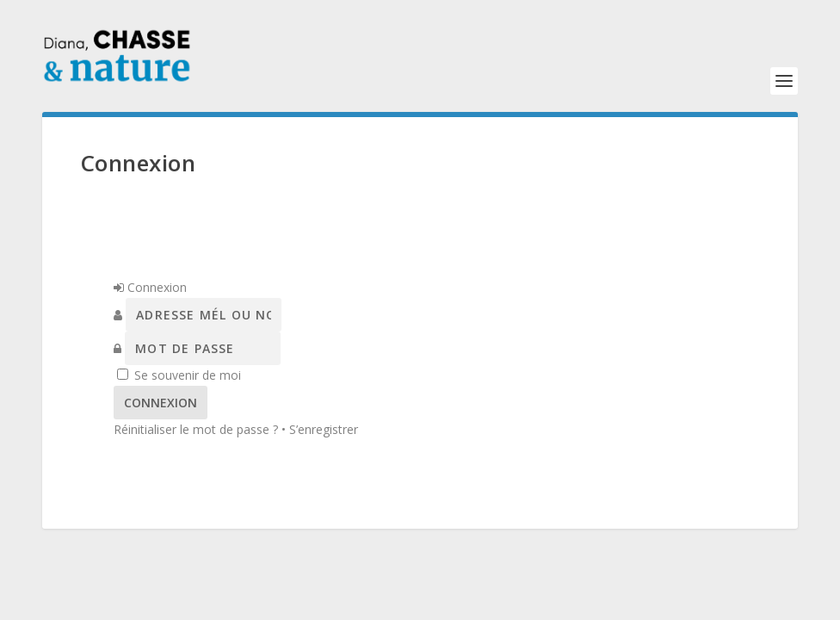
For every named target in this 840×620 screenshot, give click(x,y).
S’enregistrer (324, 429)
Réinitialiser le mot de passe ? (196, 429)
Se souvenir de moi (188, 375)
